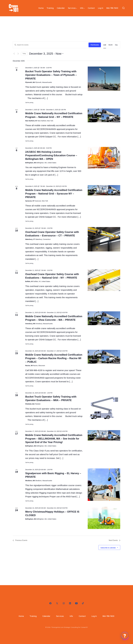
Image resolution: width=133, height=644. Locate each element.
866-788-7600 (112, 8)
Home (41, 8)
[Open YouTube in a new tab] (76, 603)
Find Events (95, 45)
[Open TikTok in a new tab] (83, 603)
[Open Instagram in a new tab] (64, 603)
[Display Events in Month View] (111, 45)
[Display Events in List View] (105, 45)
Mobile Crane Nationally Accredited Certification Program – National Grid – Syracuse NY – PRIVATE (54, 194)
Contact (91, 8)
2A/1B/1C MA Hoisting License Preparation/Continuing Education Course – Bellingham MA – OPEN (51, 155)
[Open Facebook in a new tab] (50, 603)
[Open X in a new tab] (57, 603)
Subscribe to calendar (108, 548)
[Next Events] (18, 54)
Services (72, 8)
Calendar (61, 8)
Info (82, 8)
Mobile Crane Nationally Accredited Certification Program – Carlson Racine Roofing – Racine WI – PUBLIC (54, 358)
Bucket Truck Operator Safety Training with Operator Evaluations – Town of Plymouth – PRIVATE (51, 75)
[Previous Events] (14, 54)
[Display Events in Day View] (116, 45)
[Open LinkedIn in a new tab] (70, 603)
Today (24, 54)
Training (50, 8)
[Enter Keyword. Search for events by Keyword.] (51, 45)
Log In (101, 8)
